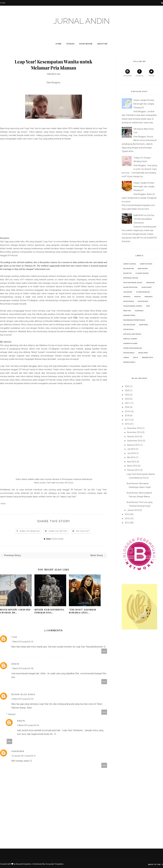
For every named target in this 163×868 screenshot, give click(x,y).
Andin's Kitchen (146, 264)
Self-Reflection (129, 325)
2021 (127, 403)
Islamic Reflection (130, 287)
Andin (15, 664)
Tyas (14, 637)
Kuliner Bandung (143, 292)
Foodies (70, 44)
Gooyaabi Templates (54, 864)
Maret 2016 (132, 466)
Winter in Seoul (129, 362)
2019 (127, 411)
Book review (143, 268)
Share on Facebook (30, 531)
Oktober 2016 (133, 437)
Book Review (86, 44)
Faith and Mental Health (133, 283)
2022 (127, 399)
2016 (127, 424)
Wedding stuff (148, 357)
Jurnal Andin (81, 21)
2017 (127, 420)
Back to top (156, 864)
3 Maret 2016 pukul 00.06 (28, 725)
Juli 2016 (131, 449)
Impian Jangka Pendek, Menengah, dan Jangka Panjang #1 (144, 187)
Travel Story (143, 353)
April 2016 (132, 462)
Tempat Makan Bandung (133, 348)
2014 (127, 519)
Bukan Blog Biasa (23, 694)
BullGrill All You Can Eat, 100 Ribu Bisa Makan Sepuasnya (144, 219)
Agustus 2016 (133, 445)
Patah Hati (127, 311)
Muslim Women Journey (133, 306)
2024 (127, 390)
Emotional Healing (131, 278)
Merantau (149, 297)
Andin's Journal (130, 264)
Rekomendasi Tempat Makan (134, 320)
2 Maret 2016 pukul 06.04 (22, 699)
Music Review (143, 301)
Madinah (127, 297)
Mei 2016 (131, 457)
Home (3, 3)
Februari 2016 (133, 470)
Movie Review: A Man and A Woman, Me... (15, 611)
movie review (57, 539)
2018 (127, 416)
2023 (127, 395)
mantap (19, 761)
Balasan (12, 714)
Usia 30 (135, 357)
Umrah (126, 357)
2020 (127, 407)
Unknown (18, 751)
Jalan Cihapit (146, 287)
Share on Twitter (58, 531)
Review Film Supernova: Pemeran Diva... (49, 611)
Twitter (151, 73)
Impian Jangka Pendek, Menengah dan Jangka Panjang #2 (144, 104)
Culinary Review (142, 273)
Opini (148, 306)
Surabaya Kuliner (130, 343)
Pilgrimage (139, 311)
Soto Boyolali (129, 329)
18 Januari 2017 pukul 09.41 (24, 756)
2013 (127, 523)
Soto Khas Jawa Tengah (132, 334)
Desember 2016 (134, 428)
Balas (104, 651)
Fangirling (150, 283)
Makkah (137, 297)
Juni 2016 (132, 453)
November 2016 (134, 432)
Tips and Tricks (129, 353)
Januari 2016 (133, 510)
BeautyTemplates (24, 864)
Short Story (144, 325)
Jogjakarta (128, 292)
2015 (127, 514)
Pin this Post (83, 531)
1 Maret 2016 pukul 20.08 (22, 668)
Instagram (128, 73)
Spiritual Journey (130, 339)
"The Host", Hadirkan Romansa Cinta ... (82, 611)
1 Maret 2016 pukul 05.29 (22, 642)
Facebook (139, 73)
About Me (102, 44)
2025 (127, 386)
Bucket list (127, 273)
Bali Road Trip (129, 268)
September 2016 (135, 441)
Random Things (129, 315)
